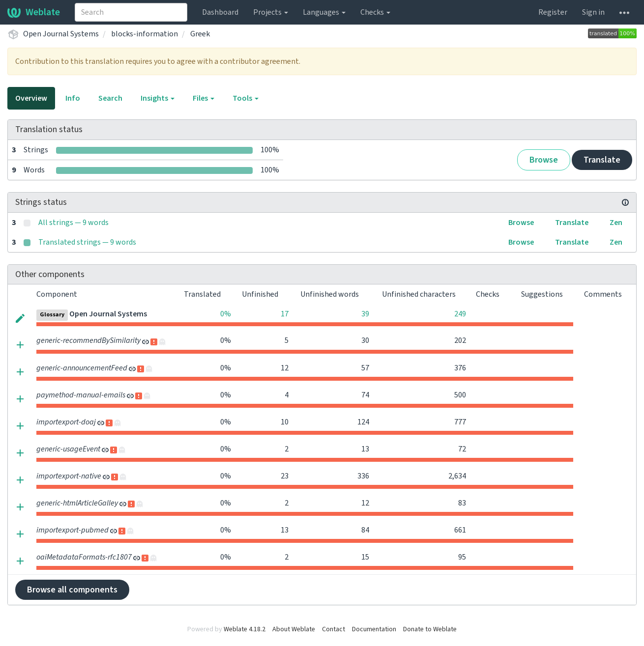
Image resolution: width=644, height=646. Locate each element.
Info (73, 98)
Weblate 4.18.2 (245, 629)
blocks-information (145, 34)
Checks (375, 12)
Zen (616, 223)
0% (226, 314)
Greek (200, 34)
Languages (324, 12)
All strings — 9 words (73, 223)
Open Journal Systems (61, 34)
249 (460, 314)
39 (365, 314)
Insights (158, 98)
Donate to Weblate (430, 629)
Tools (246, 98)
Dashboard (220, 12)
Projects (271, 12)
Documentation (374, 629)
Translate (602, 160)
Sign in (593, 12)
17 (285, 314)
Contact (334, 629)
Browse (544, 160)
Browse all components (72, 590)
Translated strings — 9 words (87, 242)
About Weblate (294, 629)
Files (204, 98)
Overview (31, 98)
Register (553, 12)
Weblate (34, 12)
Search (110, 98)
